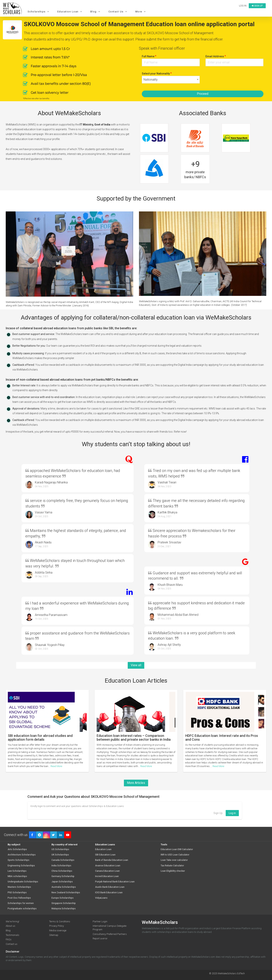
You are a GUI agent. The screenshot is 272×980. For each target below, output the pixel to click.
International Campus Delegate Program (110, 928)
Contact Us (118, 12)
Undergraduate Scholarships (23, 882)
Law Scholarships (17, 871)
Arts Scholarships (17, 849)
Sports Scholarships (18, 860)
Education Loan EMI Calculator (177, 849)
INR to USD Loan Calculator (175, 855)
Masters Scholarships (19, 887)
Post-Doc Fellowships (19, 898)
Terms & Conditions (60, 921)
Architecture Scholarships (22, 855)
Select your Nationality (157, 73)
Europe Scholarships (63, 898)
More (141, 12)
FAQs (9, 939)
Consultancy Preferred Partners (110, 934)
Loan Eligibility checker (173, 871)
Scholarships (39, 12)
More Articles (136, 783)
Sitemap (54, 935)
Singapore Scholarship (64, 903)
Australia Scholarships (64, 887)
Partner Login (100, 921)
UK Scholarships (60, 855)
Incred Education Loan (107, 876)
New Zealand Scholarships (66, 893)
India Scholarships (61, 866)
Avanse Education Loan (108, 866)
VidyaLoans (101, 898)
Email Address (216, 56)
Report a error (100, 938)
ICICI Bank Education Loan (109, 893)
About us (10, 926)
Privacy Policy (57, 926)
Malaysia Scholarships (64, 909)
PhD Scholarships (17, 893)
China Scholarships (62, 871)
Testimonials (12, 935)
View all (136, 665)
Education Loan (70, 12)
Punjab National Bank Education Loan (115, 882)
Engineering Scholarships (21, 866)
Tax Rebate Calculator (172, 866)
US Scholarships (60, 849)
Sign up (257, 6)
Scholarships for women (21, 903)
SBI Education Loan (105, 855)
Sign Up (218, 813)
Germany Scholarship (63, 876)
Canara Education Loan (107, 871)
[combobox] (171, 80)
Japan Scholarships (62, 882)
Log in (243, 6)
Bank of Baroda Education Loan (112, 860)
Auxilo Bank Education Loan (110, 887)
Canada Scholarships (63, 860)
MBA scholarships (17, 876)
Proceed (203, 94)
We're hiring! (12, 921)
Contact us (12, 944)
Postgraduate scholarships (22, 909)
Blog (96, 12)
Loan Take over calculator (174, 860)
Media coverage (58, 930)
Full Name (149, 56)
